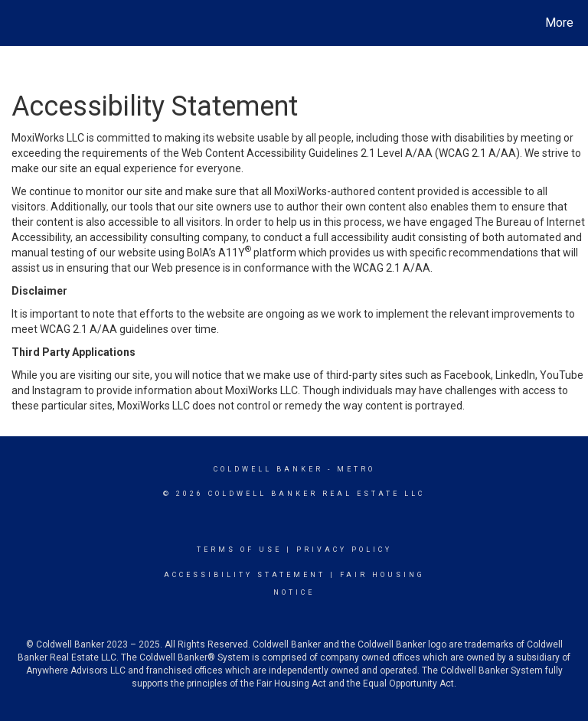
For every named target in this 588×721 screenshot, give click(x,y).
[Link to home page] (15, 23)
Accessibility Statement (245, 575)
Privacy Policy (344, 550)
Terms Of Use (239, 550)
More (559, 23)
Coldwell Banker (268, 469)
